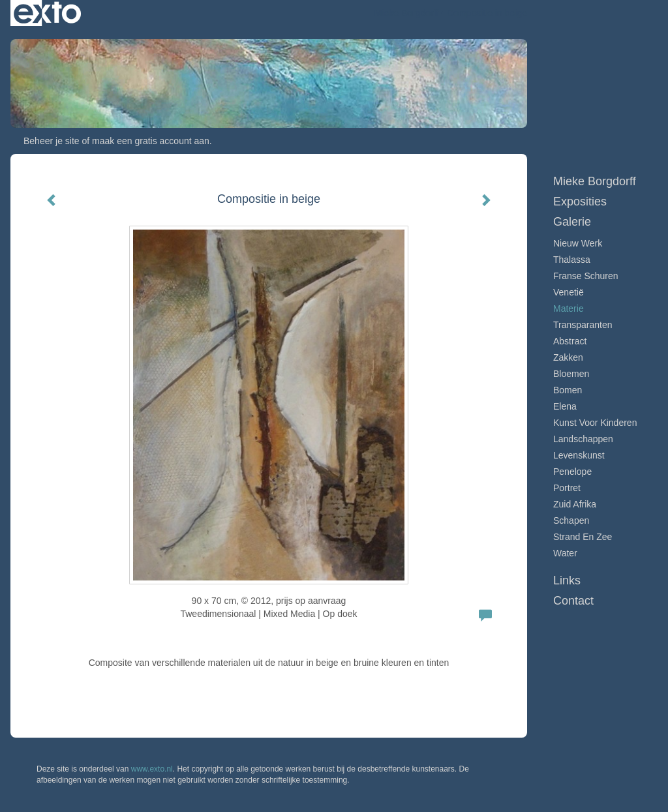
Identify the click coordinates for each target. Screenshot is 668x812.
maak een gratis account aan (151, 141)
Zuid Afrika (575, 504)
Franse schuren (586, 276)
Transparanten (583, 325)
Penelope (572, 472)
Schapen (571, 520)
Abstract (570, 341)
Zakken (568, 357)
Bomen (568, 390)
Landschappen (583, 439)
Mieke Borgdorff (407, 13)
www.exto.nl (152, 769)
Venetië (569, 292)
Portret (567, 488)
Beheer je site (52, 141)
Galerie (572, 222)
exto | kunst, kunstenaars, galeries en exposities (47, 13)
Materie (569, 308)
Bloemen (571, 374)
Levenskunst (579, 455)
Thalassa (572, 260)
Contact (573, 601)
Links (567, 580)
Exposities (580, 202)
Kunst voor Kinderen (595, 423)
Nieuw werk (578, 243)
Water (565, 553)
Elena (565, 406)
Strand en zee (583, 537)
